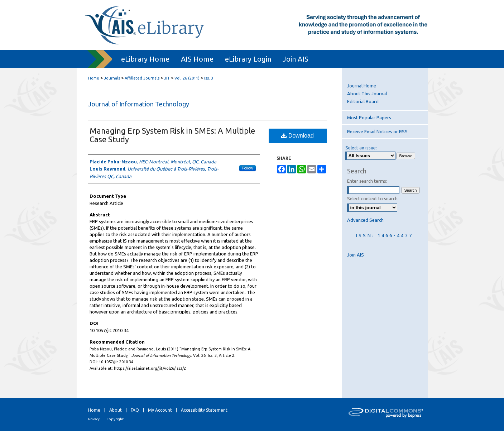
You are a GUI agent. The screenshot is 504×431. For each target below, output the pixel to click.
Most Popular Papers (369, 118)
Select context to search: (373, 198)
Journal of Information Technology (139, 104)
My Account (160, 410)
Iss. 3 (209, 78)
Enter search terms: (367, 181)
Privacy (94, 419)
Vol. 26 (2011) (187, 78)
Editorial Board (363, 101)
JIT (167, 78)
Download (297, 136)
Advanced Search (365, 220)
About (116, 410)
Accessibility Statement (204, 410)
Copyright (115, 419)
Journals (112, 78)
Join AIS (356, 255)
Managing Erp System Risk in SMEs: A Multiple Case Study (172, 135)
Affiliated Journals (142, 78)
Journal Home (362, 86)
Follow (248, 168)
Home (94, 78)
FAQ (135, 410)
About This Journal (367, 94)
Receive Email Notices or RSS (377, 131)
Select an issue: (361, 148)
